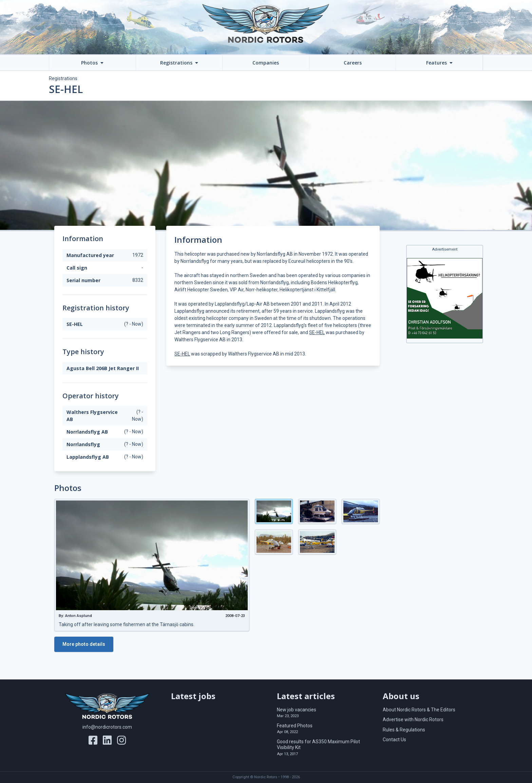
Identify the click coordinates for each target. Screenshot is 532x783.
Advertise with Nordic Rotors (413, 720)
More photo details (84, 644)
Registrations (63, 78)
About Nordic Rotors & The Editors (419, 710)
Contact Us (394, 740)
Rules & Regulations (404, 730)
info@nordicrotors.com (107, 727)
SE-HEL (317, 332)
